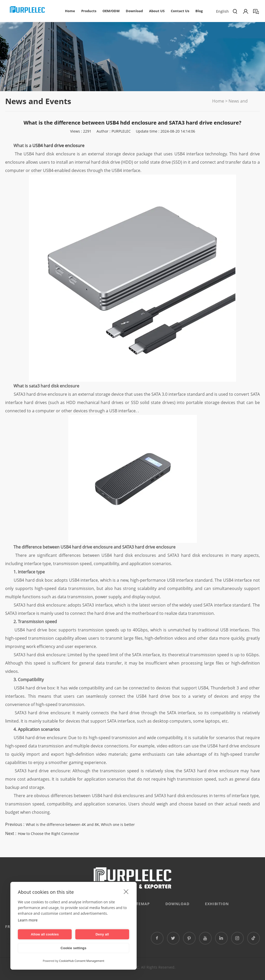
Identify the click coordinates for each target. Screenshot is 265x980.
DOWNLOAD (177, 904)
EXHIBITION (217, 904)
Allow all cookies (45, 934)
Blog (199, 11)
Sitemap (141, 904)
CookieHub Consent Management (82, 961)
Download (134, 11)
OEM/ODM (111, 11)
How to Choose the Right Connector (49, 834)
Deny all (102, 934)
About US (157, 11)
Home (70, 11)
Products (89, 11)
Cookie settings (73, 948)
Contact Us (180, 11)
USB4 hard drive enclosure (58, 146)
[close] (126, 891)
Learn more (28, 920)
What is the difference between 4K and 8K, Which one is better (80, 824)
